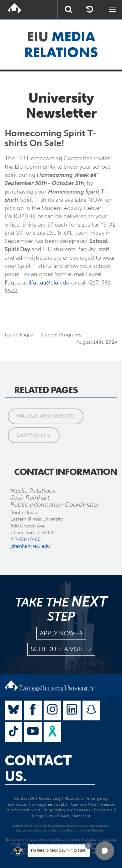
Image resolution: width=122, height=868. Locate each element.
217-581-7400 (25, 539)
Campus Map (83, 804)
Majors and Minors (46, 416)
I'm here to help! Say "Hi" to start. (59, 850)
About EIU (74, 798)
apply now (61, 633)
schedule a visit (61, 649)
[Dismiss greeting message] (89, 845)
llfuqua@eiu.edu (49, 283)
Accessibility (50, 798)
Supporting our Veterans (67, 810)
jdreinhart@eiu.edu (30, 546)
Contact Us (24, 798)
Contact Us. (38, 769)
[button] (105, 851)
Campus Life (34, 435)
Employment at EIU (49, 804)
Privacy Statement (74, 816)
